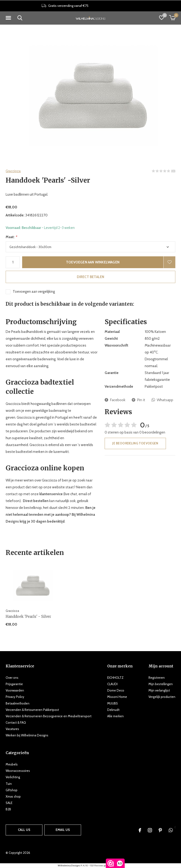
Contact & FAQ (16, 722)
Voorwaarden (15, 690)
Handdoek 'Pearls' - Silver (28, 617)
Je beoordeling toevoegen (135, 443)
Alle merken (115, 716)
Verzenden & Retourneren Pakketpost (32, 710)
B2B (8, 809)
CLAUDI (112, 684)
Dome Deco (116, 690)
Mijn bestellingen (161, 684)
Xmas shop (13, 796)
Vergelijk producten (162, 697)
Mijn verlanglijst (159, 690)
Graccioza (13, 171)
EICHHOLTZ (115, 678)
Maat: (11, 237)
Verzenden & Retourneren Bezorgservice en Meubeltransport (49, 716)
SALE (9, 803)
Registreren (157, 678)
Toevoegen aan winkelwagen (93, 262)
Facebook (115, 400)
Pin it (138, 400)
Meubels (12, 764)
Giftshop (12, 790)
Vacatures (12, 729)
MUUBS (113, 703)
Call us (24, 830)
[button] (9, 18)
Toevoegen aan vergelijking (34, 292)
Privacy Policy (15, 697)
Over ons (12, 678)
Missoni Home (117, 697)
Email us (63, 830)
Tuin (9, 784)
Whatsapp (162, 400)
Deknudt (113, 710)
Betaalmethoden (18, 703)
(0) (173, 171)
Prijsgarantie (14, 684)
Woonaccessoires (18, 771)
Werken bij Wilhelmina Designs (27, 735)
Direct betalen (91, 277)
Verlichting (13, 777)
